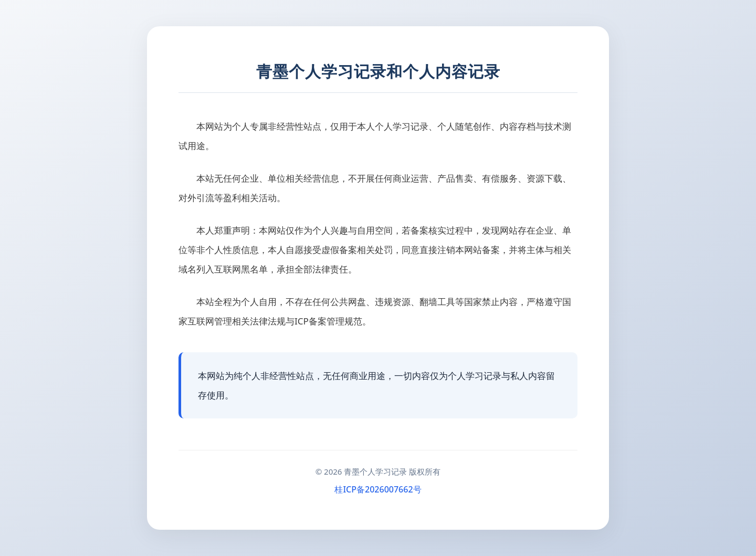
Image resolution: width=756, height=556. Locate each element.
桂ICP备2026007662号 (378, 489)
